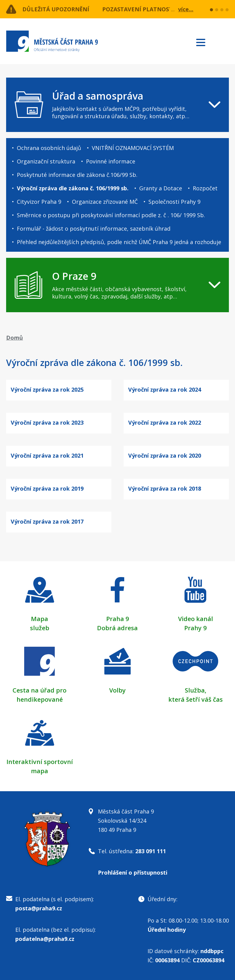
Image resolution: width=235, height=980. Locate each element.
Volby (117, 690)
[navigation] (117, 105)
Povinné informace (111, 161)
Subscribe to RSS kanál (223, 42)
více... (186, 9)
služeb (40, 628)
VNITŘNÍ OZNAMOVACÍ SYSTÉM (133, 148)
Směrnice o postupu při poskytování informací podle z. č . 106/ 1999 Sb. (111, 215)
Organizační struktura (46, 161)
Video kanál (196, 619)
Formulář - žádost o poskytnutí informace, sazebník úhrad (94, 229)
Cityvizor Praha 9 (39, 202)
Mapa (39, 619)
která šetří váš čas (196, 699)
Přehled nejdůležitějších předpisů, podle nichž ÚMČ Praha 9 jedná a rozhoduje (119, 242)
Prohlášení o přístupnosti (133, 872)
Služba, (196, 690)
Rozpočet (205, 188)
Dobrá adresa (117, 628)
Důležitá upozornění (56, 9)
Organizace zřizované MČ (105, 202)
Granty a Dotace (161, 188)
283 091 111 (151, 851)
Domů (15, 338)
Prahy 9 (195, 628)
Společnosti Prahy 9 (174, 202)
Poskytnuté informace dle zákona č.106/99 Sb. (77, 175)
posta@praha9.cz (39, 908)
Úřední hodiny (167, 930)
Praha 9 (117, 619)
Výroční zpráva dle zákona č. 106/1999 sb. (73, 188)
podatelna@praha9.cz (45, 939)
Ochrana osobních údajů (49, 148)
